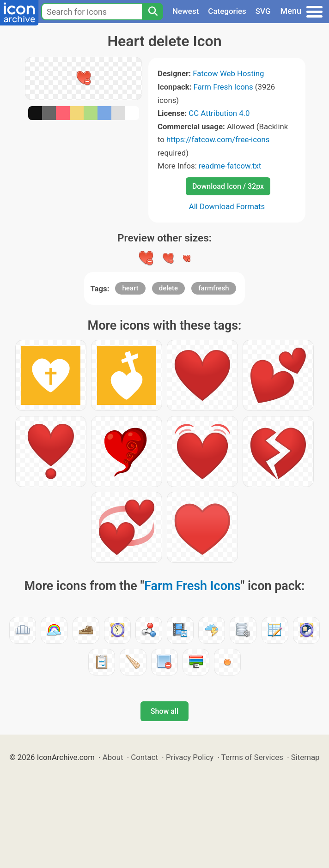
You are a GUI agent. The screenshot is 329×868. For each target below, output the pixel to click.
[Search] (152, 12)
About (113, 757)
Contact (144, 757)
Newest (186, 11)
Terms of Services (252, 757)
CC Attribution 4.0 (219, 113)
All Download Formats (227, 206)
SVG (263, 11)
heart (130, 288)
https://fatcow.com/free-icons (218, 139)
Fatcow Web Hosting (228, 73)
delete (168, 288)
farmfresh (213, 288)
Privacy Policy (190, 757)
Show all (164, 711)
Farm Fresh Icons (223, 87)
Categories (227, 11)
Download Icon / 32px (228, 186)
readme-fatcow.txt (230, 166)
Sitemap (305, 757)
